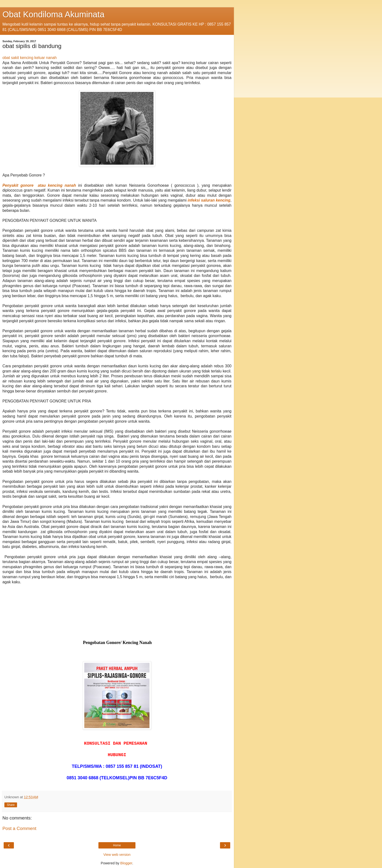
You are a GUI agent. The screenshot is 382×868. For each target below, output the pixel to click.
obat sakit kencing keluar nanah (30, 58)
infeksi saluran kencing (209, 200)
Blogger (126, 863)
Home (117, 845)
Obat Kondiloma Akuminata (53, 14)
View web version (117, 855)
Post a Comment (19, 828)
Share (11, 805)
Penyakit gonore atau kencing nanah (39, 185)
